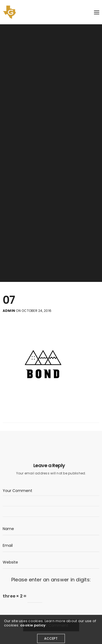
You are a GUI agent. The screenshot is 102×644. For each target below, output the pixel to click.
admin (9, 311)
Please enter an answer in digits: (51, 580)
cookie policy (33, 628)
